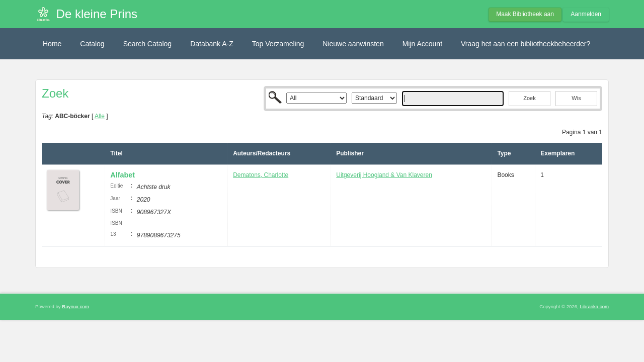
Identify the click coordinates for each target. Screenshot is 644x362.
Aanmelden (586, 14)
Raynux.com (75, 306)
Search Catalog (148, 44)
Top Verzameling (278, 44)
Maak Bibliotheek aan (525, 14)
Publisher (350, 153)
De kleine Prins (97, 14)
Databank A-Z (212, 44)
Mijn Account (422, 44)
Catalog (92, 44)
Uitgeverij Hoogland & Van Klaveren (384, 175)
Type (504, 153)
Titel (116, 153)
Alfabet (123, 175)
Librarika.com (594, 306)
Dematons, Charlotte (261, 175)
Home (52, 44)
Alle (100, 116)
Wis (576, 98)
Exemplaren (557, 153)
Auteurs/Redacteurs (262, 153)
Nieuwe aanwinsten (353, 44)
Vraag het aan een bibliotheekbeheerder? (526, 44)
